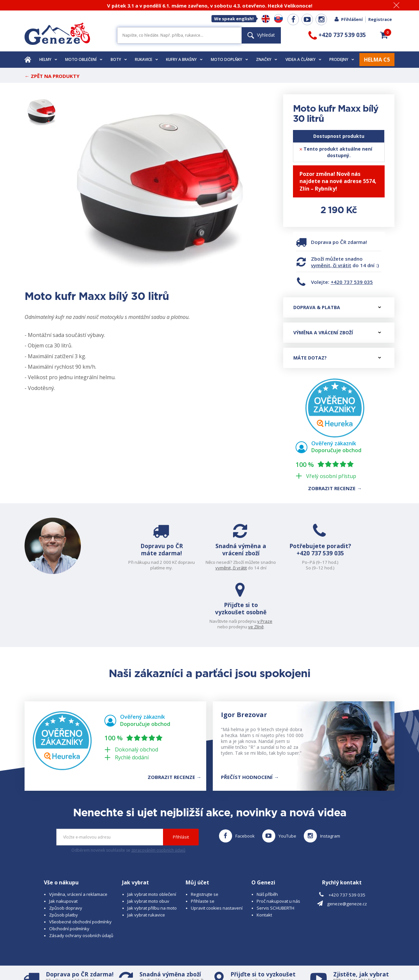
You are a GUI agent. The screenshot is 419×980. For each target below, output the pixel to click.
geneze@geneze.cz (347, 851)
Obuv (360, 934)
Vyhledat (261, 35)
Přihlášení (348, 19)
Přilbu (339, 928)
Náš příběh (267, 842)
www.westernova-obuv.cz (163, 962)
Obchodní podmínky (69, 876)
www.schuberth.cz (71, 962)
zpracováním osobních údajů (158, 798)
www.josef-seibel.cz (113, 962)
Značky (267, 59)
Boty (119, 59)
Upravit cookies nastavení (217, 856)
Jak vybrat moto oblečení (152, 842)
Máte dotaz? (337, 358)
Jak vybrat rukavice (146, 862)
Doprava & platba (337, 307)
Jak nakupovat (63, 849)
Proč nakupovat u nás (278, 849)
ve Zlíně (371, 568)
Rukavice (146, 59)
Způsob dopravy (66, 856)
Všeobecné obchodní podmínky (80, 869)
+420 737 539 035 (352, 282)
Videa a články (303, 59)
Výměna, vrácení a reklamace (78, 842)
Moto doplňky (229, 59)
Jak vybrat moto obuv (148, 849)
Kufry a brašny (184, 59)
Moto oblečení (84, 59)
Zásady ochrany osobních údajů (81, 883)
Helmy (48, 59)
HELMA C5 (377, 60)
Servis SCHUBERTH (275, 856)
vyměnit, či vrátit (331, 265)
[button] (384, 35)
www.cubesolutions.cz (226, 956)
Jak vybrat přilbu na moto (152, 856)
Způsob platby (64, 862)
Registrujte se (205, 842)
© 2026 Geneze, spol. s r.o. (51, 956)
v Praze (380, 562)
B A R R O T (164, 956)
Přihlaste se (203, 849)
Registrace (380, 19)
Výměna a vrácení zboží (337, 333)
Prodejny (342, 59)
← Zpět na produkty (52, 76)
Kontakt (264, 862)
